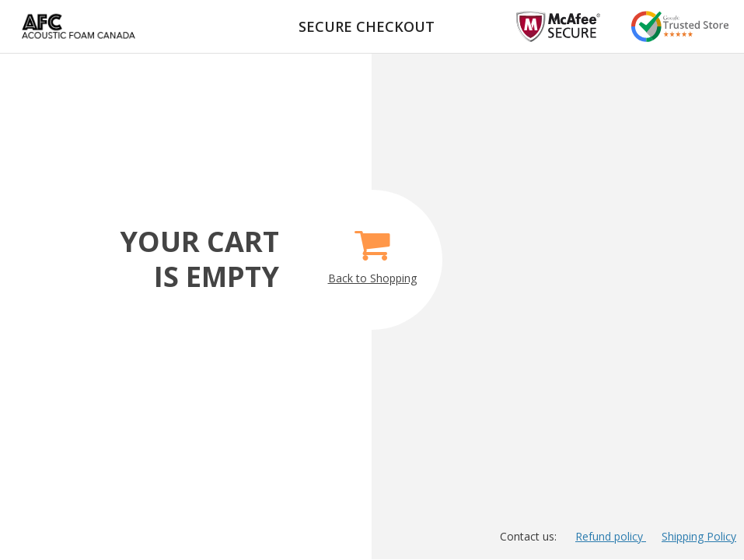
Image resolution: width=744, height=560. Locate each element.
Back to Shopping (372, 251)
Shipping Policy (699, 536)
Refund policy (611, 536)
